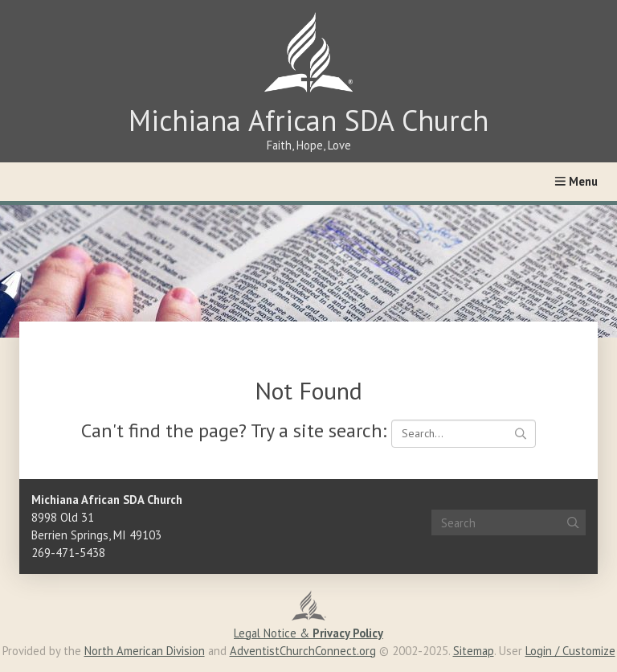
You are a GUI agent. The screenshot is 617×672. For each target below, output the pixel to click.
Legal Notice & (308, 633)
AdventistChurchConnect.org (303, 651)
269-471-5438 (68, 553)
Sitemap (474, 651)
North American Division (145, 651)
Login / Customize (570, 651)
